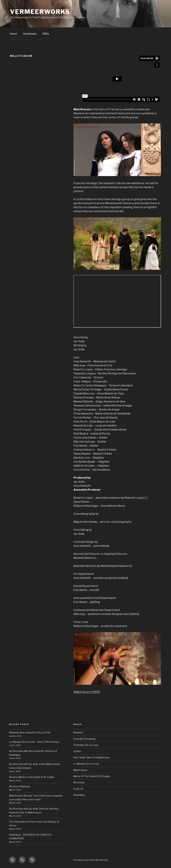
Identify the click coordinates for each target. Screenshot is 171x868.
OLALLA (78, 789)
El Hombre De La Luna (86, 745)
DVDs (46, 34)
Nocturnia (79, 782)
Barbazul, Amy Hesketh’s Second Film (30, 732)
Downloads (30, 34)
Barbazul (78, 732)
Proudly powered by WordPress (91, 860)
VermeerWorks (40, 12)
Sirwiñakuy (79, 795)
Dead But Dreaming (84, 739)
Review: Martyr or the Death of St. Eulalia (32, 777)
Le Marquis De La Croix (86, 764)
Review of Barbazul (20, 786)
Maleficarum (80, 770)
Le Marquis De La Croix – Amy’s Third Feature (34, 742)
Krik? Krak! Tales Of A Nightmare (91, 757)
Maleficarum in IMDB (87, 692)
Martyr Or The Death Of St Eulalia (92, 776)
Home (14, 34)
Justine (77, 751)
